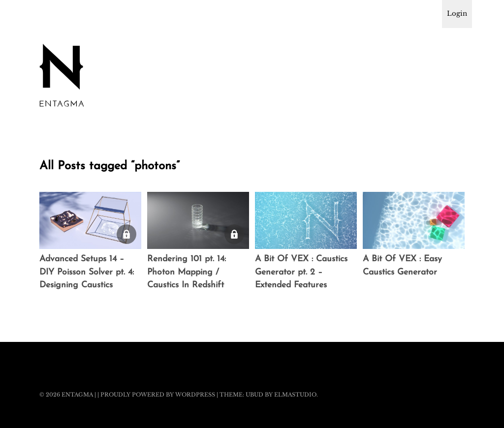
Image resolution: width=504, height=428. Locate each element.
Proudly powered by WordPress (158, 395)
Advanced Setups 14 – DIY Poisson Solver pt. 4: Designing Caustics (87, 272)
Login (457, 14)
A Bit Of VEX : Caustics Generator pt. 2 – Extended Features (301, 272)
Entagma (77, 395)
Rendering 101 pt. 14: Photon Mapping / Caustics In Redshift (187, 272)
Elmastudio (295, 395)
